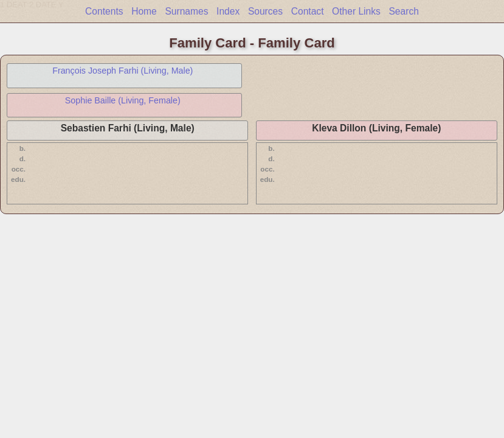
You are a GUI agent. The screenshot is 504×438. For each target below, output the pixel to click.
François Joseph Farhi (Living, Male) (123, 71)
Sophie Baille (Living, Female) (123, 100)
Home (144, 11)
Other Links (356, 11)
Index (228, 11)
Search (403, 11)
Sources (265, 11)
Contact (308, 11)
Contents (104, 11)
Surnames (186, 11)
